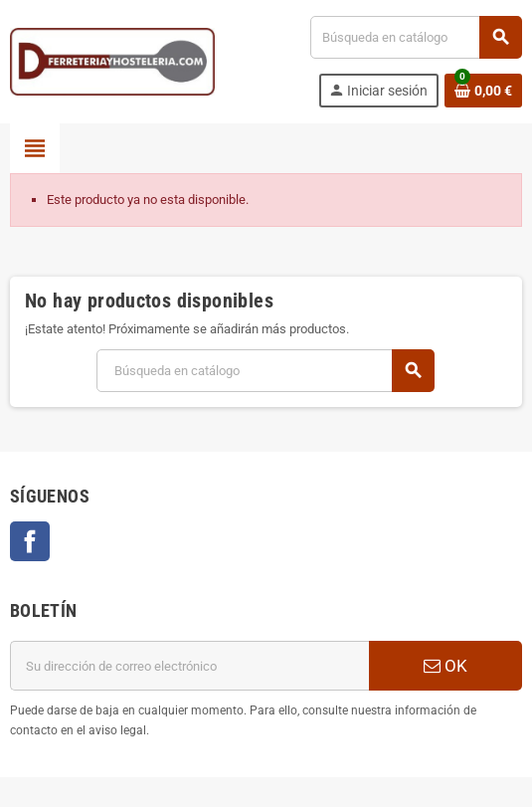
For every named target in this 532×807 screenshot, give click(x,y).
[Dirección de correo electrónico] (189, 666)
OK (445, 666)
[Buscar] (416, 37)
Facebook (30, 541)
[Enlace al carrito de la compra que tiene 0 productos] (483, 91)
